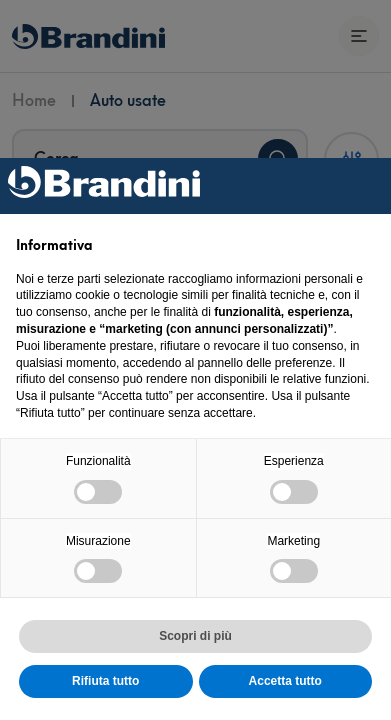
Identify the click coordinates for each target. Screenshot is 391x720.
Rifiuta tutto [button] (105, 681)
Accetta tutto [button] (285, 681)
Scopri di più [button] (195, 636)
